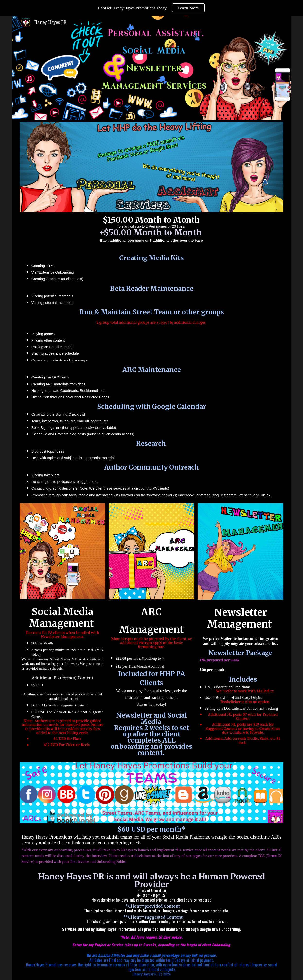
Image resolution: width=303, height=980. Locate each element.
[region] (151, 8)
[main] (151, 356)
